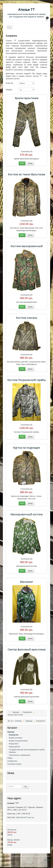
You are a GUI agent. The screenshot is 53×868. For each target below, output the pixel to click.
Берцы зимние (13, 840)
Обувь (10, 758)
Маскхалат (27, 582)
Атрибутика (12, 761)
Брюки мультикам (27, 98)
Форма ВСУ (14, 744)
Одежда (11, 732)
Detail (30, 163)
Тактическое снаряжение (19, 755)
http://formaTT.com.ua (25, 817)
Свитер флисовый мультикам (27, 649)
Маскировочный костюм (26, 514)
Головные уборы (14, 764)
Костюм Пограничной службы (27, 380)
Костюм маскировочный (27, 246)
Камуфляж (14, 735)
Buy (22, 163)
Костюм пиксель (27, 318)
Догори (47, 860)
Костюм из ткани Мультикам (26, 174)
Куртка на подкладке (26, 448)
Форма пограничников (18, 741)
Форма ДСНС (14, 747)
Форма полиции (15, 738)
